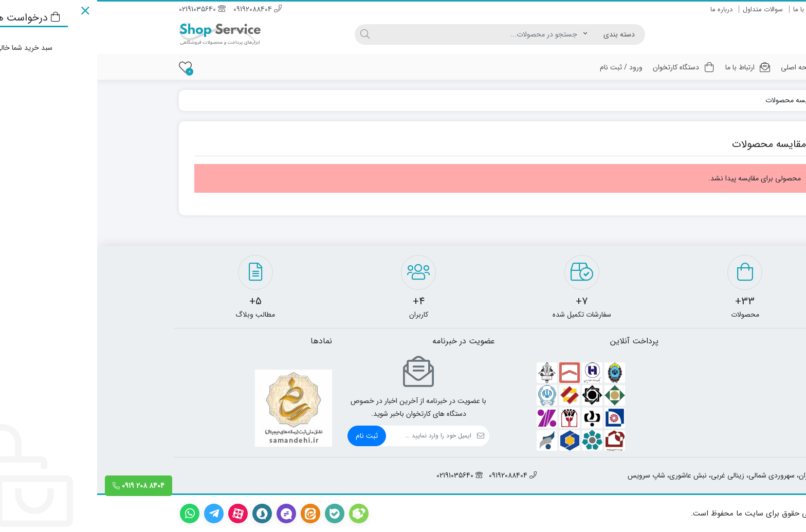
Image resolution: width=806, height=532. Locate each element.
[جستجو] (382, 34)
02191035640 (105, 9)
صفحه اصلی (701, 67)
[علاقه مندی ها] (88, 67)
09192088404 (160, 9)
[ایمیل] (332, 436)
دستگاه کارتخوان (587, 67)
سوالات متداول (666, 10)
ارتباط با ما (710, 10)
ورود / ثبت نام (524, 67)
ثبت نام (270, 436)
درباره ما (624, 10)
